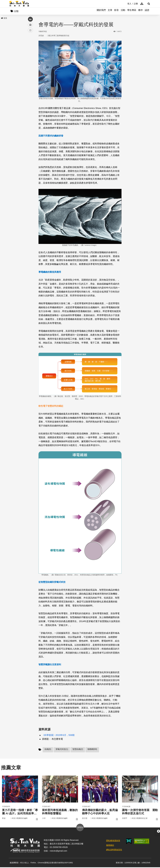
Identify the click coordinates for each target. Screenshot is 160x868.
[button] (147, 4)
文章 (110, 11)
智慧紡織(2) (78, 749)
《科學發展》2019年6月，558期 (58, 735)
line (30, 59)
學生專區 (132, 11)
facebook (30, 48)
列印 (30, 70)
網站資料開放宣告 (114, 850)
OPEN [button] (80, 828)
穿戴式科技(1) (62, 749)
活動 (123, 11)
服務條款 (110, 846)
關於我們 (101, 11)
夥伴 (140, 11)
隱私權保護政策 (113, 841)
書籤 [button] (30, 75)
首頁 (4, 18)
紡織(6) (48, 749)
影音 (116, 11)
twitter (30, 53)
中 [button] (30, 64)
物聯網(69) (92, 749)
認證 (147, 11)
